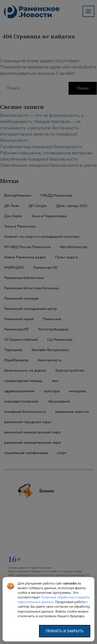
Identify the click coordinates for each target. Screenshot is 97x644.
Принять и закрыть (65, 631)
